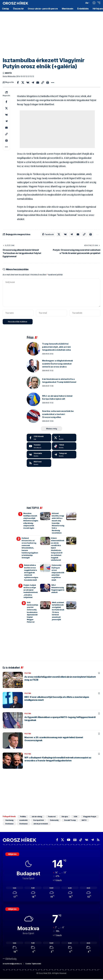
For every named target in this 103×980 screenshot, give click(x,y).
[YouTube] (69, 840)
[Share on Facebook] (18, 82)
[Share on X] (23, 82)
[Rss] (98, 840)
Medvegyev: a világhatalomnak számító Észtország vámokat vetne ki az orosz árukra (58, 364)
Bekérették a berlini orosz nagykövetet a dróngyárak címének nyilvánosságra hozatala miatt (31, 573)
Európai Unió (39, 820)
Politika (28, 673)
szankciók (24, 820)
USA (76, 817)
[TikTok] (81, 840)
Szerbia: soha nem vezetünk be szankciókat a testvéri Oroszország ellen (58, 414)
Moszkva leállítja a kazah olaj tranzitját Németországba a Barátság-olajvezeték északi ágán (31, 521)
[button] (82, 3)
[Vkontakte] (39, 455)
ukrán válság (37, 817)
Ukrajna (65, 817)
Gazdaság (9, 820)
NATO (85, 820)
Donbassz (9, 824)
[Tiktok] (64, 446)
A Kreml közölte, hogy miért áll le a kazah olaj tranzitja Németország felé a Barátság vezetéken (58, 523)
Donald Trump (71, 820)
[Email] (38, 82)
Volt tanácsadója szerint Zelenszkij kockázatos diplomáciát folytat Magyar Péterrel (32, 612)
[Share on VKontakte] (28, 82)
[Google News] (75, 840)
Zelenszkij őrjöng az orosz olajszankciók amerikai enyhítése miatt (58, 573)
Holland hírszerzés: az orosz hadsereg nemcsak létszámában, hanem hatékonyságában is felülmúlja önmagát (30, 548)
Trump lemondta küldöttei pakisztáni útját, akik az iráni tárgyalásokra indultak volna (56, 347)
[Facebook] (39, 438)
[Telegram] (64, 455)
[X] (64, 438)
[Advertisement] (51, 32)
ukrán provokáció (41, 824)
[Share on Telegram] (33, 82)
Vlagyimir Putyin (90, 817)
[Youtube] (39, 446)
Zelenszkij (55, 820)
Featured (52, 817)
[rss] (39, 463)
